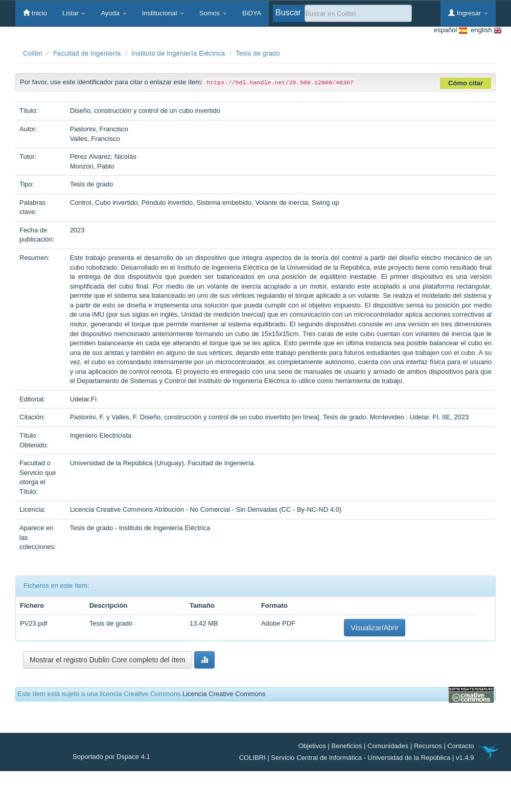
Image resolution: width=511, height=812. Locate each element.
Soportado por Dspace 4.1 (111, 757)
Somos (213, 13)
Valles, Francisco (95, 139)
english (484, 30)
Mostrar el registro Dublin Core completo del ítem (108, 660)
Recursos (428, 746)
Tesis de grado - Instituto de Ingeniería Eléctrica (140, 528)
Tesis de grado (258, 53)
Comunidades (388, 746)
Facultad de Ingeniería (87, 53)
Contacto (460, 746)
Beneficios (347, 746)
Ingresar (468, 13)
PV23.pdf (34, 623)
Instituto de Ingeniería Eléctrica (178, 53)
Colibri (33, 53)
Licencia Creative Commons (224, 694)
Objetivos (312, 746)
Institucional (163, 13)
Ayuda (113, 13)
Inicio (35, 13)
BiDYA (252, 13)
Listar (74, 13)
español (450, 30)
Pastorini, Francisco (99, 129)
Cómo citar (466, 83)
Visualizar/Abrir (375, 628)
